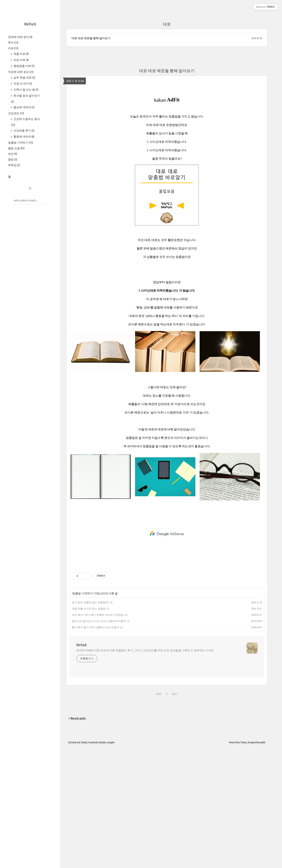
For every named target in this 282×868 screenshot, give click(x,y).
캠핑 (13, 159)
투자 (13, 43)
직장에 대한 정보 (21, 72)
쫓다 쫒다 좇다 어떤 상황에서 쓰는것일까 (95, 747)
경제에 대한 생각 (20, 37)
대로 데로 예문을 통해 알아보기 (91, 38)
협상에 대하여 (24, 107)
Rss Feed (72, 862)
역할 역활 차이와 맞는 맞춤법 (89, 729)
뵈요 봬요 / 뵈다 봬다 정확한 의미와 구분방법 (98, 735)
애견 (13, 154)
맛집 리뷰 (21, 60)
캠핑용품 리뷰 (24, 66)
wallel (263, 862)
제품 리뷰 (21, 54)
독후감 (14, 165)
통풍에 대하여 (24, 137)
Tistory (244, 862)
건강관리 (16, 113)
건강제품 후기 (24, 131)
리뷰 (13, 48)
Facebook (93, 862)
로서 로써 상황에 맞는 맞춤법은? (90, 722)
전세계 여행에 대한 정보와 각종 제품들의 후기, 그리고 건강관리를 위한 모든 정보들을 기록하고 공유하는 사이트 (145, 770)
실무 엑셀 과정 (24, 78)
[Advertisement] (167, 291)
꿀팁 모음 (16, 148)
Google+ (111, 862)
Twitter (84, 862)
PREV (159, 814)
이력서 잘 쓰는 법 (26, 90)
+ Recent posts (77, 838)
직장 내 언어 (23, 84)
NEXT (175, 814)
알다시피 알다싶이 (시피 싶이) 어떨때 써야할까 (99, 741)
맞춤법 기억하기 (21, 143)
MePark (30, 24)
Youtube (102, 862)
